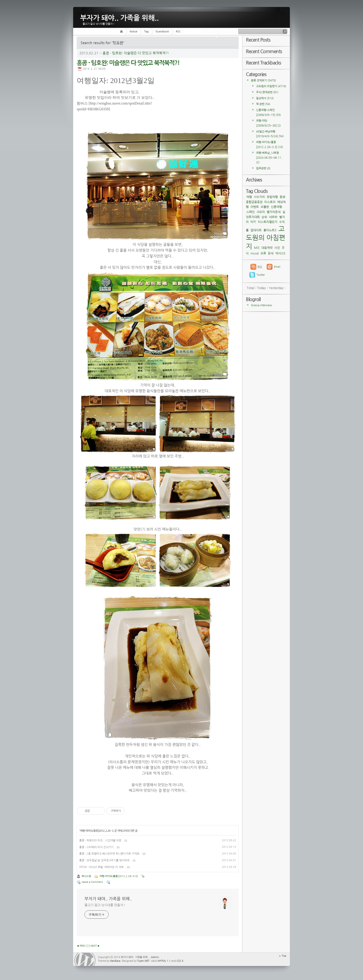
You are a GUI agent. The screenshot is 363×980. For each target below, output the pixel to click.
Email (277, 267)
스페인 (250, 212)
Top (284, 956)
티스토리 (270, 202)
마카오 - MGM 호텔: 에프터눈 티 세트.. (102, 867)
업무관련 (263, 168)
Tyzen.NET (143, 961)
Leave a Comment (92, 882)
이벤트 (255, 207)
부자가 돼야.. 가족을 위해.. (119, 17)
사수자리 (259, 197)
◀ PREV (81, 946)
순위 (264, 217)
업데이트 (256, 230)
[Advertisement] (200, 101)
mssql (255, 253)
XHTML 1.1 (164, 961)
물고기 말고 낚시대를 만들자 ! (105, 905)
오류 (263, 253)
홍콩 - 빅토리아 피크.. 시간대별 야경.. (101, 841)
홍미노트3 (270, 230)
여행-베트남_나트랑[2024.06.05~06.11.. (269, 158)
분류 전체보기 (263, 80)
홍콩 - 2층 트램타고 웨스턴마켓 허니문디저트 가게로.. (110, 854)
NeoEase (115, 961)
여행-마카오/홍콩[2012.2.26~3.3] (98, 831)
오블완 (265, 207)
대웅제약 (267, 248)
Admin (155, 957)
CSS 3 (180, 961)
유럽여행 (272, 197)
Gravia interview (261, 305)
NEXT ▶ (95, 946)
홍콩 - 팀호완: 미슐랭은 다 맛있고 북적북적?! (136, 53)
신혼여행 (276, 207)
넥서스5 (280, 253)
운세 (271, 253)
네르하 (273, 217)
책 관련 (263, 104)
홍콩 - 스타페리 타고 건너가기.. (97, 847)
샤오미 (261, 212)
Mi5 (257, 248)
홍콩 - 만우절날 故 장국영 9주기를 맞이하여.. (105, 860)
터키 (253, 222)
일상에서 (265, 98)
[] (88, 946)
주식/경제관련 (267, 92)
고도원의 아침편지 (271, 86)
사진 (277, 248)
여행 (249, 197)
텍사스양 (86, 876)
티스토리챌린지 (268, 222)
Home (122, 32)
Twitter (261, 275)
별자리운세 (274, 212)
